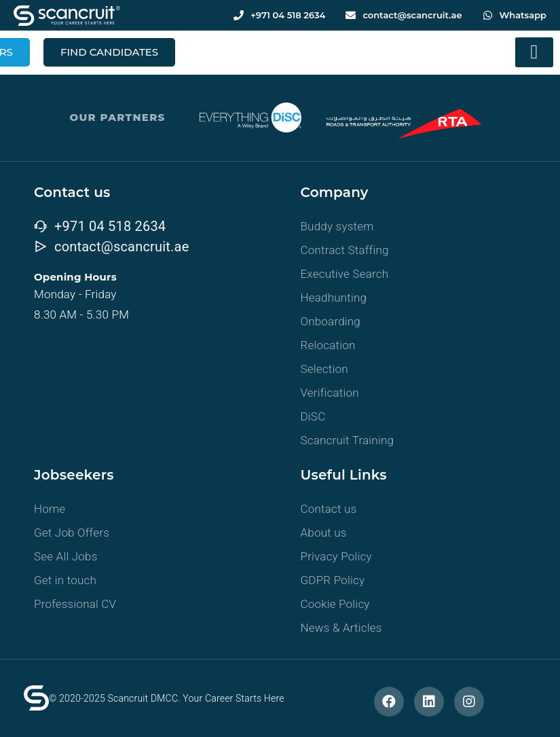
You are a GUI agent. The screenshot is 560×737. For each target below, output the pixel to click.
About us (324, 533)
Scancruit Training (348, 440)
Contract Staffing (345, 250)
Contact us (329, 509)
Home (50, 509)
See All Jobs (66, 556)
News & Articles (341, 628)
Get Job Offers (72, 533)
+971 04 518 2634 (288, 15)
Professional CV (75, 604)
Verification (330, 393)
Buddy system (337, 226)
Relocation (328, 345)
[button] (534, 52)
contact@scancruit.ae (412, 15)
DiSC (313, 416)
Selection (324, 369)
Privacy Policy (336, 556)
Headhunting (334, 298)
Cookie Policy (335, 604)
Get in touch (65, 580)
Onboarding (331, 321)
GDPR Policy (333, 580)
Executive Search (345, 274)
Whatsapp (523, 15)
